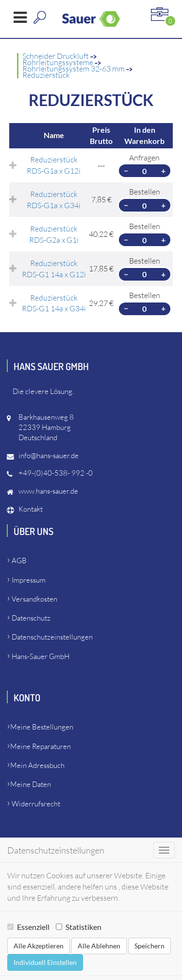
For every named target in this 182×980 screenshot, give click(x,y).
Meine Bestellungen (42, 727)
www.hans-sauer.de (48, 491)
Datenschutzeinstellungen (52, 637)
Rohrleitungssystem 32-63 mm (74, 69)
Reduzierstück (46, 75)
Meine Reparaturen (41, 746)
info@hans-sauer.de (49, 455)
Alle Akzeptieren (39, 946)
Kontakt (31, 509)
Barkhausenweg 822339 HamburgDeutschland (46, 427)
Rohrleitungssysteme (58, 62)
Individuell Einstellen (45, 962)
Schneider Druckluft (56, 56)
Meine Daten (31, 784)
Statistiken (79, 927)
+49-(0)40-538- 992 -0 (56, 473)
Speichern (149, 946)
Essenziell (28, 927)
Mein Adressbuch (37, 765)
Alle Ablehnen (99, 946)
